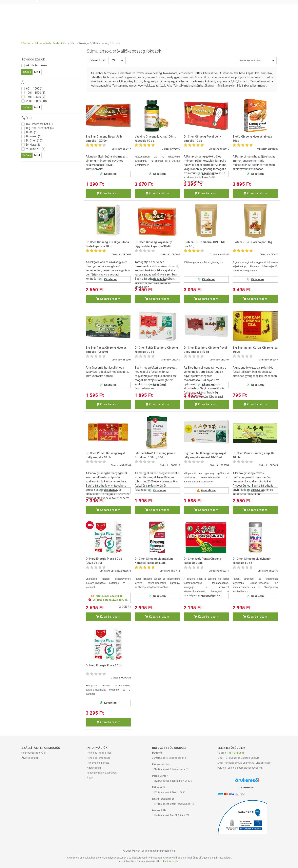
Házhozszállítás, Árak (34, 753)
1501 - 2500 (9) (36, 97)
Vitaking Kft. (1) (36, 149)
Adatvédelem (94, 768)
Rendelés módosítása (99, 753)
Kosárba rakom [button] (108, 193)
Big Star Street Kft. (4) (40, 128)
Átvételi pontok (30, 758)
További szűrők (33, 59)
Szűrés (27, 72)
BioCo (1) (32, 132)
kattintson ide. (171, 861)
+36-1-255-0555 (236, 753)
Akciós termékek (37, 65)
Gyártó (27, 118)
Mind (37, 72)
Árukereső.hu (247, 787)
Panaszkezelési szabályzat (102, 773)
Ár (23, 82)
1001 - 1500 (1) (36, 93)
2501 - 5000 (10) (36, 101)
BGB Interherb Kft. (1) (39, 124)
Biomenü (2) (34, 136)
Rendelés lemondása (99, 758)
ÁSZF (90, 778)
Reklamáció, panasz (98, 763)
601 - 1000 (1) (35, 89)
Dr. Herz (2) (33, 145)
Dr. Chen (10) (34, 141)
